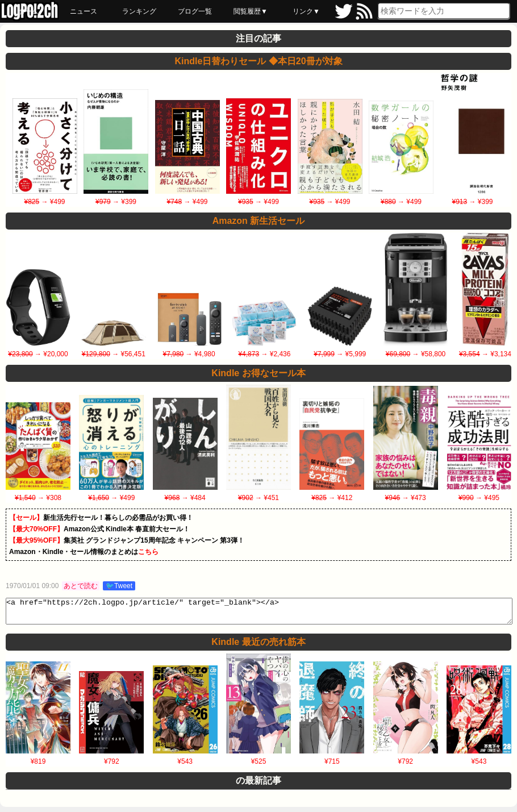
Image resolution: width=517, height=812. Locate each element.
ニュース (84, 11)
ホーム (28, 11)
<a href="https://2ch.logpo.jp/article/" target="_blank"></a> (259, 614)
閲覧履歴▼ (251, 11)
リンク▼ (306, 11)
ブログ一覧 (195, 11)
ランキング (139, 11)
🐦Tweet (119, 586)
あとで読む (81, 586)
